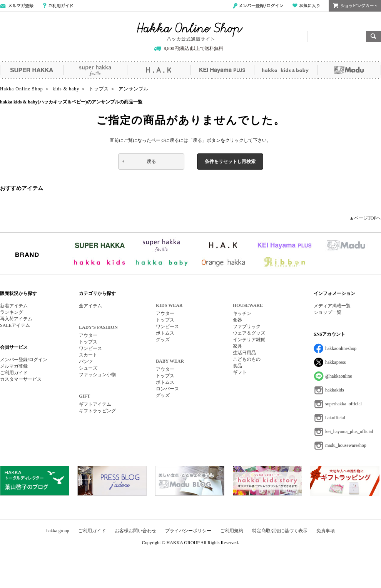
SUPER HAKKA (32, 70)
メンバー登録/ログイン (258, 6)
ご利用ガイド (58, 6)
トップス (88, 342)
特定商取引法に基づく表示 (280, 531)
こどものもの (247, 359)
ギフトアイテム (95, 404)
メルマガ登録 (14, 366)
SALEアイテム (15, 325)
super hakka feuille (95, 70)
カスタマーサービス (21, 379)
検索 (373, 37)
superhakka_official (343, 404)
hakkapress (335, 362)
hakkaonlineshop (341, 348)
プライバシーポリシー (188, 531)
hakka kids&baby (286, 70)
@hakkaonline (339, 376)
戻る (151, 162)
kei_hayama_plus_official (349, 431)
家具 (237, 346)
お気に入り (306, 6)
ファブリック (247, 326)
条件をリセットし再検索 (230, 162)
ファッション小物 (97, 375)
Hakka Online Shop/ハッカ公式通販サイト (190, 32)
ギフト (240, 372)
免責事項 (326, 531)
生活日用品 (244, 353)
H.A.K (159, 70)
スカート (88, 355)
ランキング (12, 312)
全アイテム (90, 306)
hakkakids (335, 390)
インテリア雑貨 (249, 340)
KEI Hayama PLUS (222, 70)
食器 (237, 320)
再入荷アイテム (16, 319)
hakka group (58, 531)
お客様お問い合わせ (135, 531)
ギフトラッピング (97, 411)
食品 (237, 366)
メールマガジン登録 (17, 6)
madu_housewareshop (346, 445)
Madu (349, 70)
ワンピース (90, 348)
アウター (88, 335)
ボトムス (165, 333)
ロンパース (167, 389)
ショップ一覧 (328, 312)
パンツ (86, 361)
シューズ (88, 368)
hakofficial (335, 418)
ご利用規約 (232, 531)
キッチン (242, 313)
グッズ (163, 340)
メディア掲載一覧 (332, 306)
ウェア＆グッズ (249, 333)
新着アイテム (14, 306)
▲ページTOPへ (365, 218)
